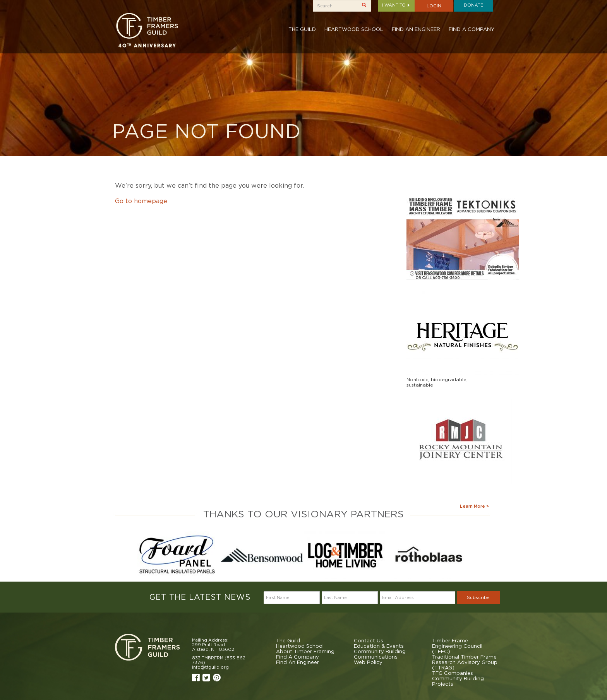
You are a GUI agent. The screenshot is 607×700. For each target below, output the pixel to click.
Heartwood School (354, 29)
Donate (473, 5)
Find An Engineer (416, 29)
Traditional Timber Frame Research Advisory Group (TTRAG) (465, 662)
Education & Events (379, 646)
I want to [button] (396, 5)
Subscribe (478, 597)
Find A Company (472, 29)
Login (434, 6)
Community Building (380, 651)
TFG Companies (453, 673)
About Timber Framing (305, 651)
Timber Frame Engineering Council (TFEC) (457, 646)
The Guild (302, 29)
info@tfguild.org (210, 667)
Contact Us (369, 640)
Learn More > (474, 506)
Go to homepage (141, 201)
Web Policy (368, 662)
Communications (376, 657)
